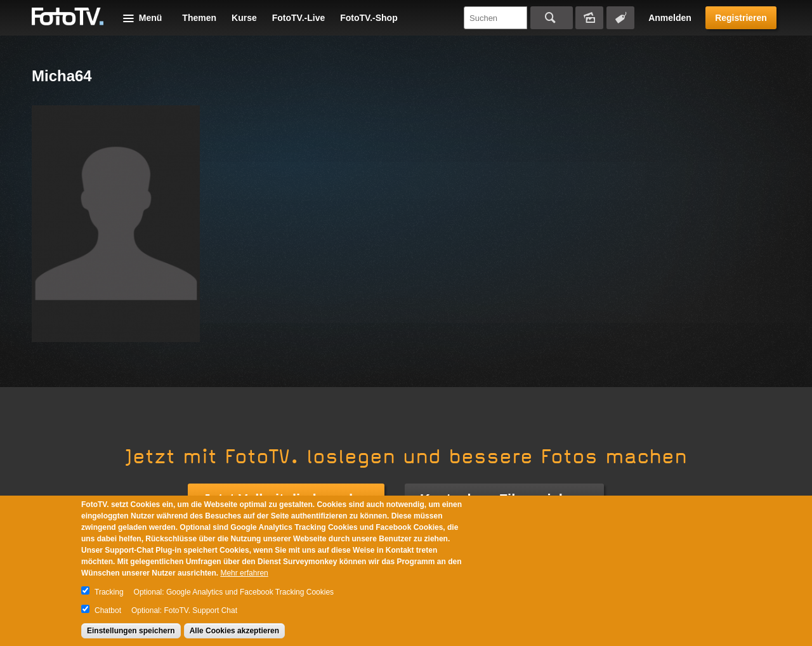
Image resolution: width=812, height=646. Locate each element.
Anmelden (670, 18)
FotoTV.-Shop (369, 18)
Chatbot (108, 610)
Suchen (552, 18)
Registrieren (741, 18)
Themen (199, 18)
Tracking (109, 592)
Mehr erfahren (244, 573)
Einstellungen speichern (131, 631)
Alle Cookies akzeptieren (234, 631)
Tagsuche (620, 18)
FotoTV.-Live (299, 18)
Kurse (244, 18)
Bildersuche (589, 18)
